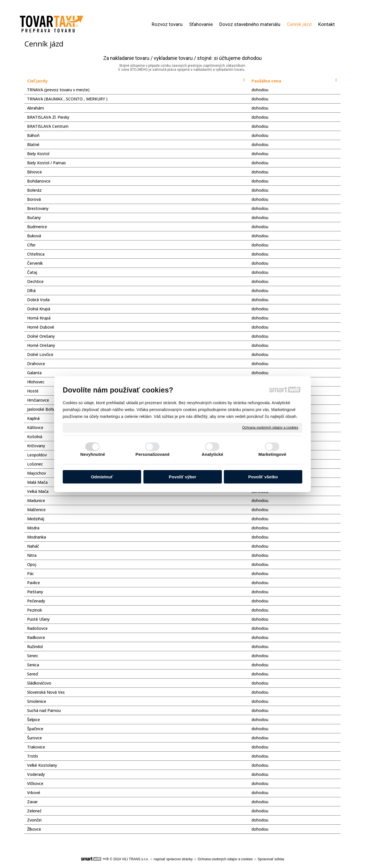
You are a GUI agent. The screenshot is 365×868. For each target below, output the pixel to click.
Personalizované (153, 454)
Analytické (212, 454)
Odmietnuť (102, 477)
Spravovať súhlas (271, 859)
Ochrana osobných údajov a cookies (270, 427)
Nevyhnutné (93, 454)
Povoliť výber (182, 477)
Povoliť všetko (263, 477)
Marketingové (272, 454)
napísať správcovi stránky (173, 859)
